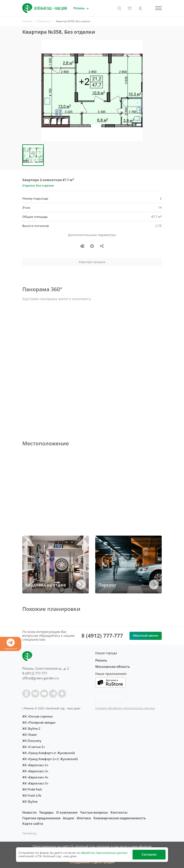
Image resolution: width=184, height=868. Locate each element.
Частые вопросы (94, 812)
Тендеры (46, 812)
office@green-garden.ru (41, 678)
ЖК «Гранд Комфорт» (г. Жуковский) (49, 753)
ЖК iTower (30, 735)
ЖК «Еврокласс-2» (35, 765)
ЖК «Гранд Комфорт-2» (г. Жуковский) (50, 759)
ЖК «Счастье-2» (34, 747)
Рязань (101, 660)
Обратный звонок (146, 635)
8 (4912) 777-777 (102, 636)
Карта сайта (33, 824)
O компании (67, 812)
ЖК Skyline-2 (31, 728)
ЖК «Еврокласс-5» (35, 783)
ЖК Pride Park (32, 789)
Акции (68, 818)
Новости (29, 812)
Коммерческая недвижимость (120, 818)
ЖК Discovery (32, 741)
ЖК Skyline (30, 801)
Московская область (113, 667)
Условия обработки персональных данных (125, 708)
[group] (92, 90)
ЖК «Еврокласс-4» (35, 777)
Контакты (119, 812)
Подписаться (11, 644)
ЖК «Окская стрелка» (38, 716)
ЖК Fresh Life (32, 795)
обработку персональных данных (104, 853)
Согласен (149, 854)
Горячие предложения (41, 818)
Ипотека (84, 818)
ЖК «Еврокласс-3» (35, 771)
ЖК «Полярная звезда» (39, 722)
